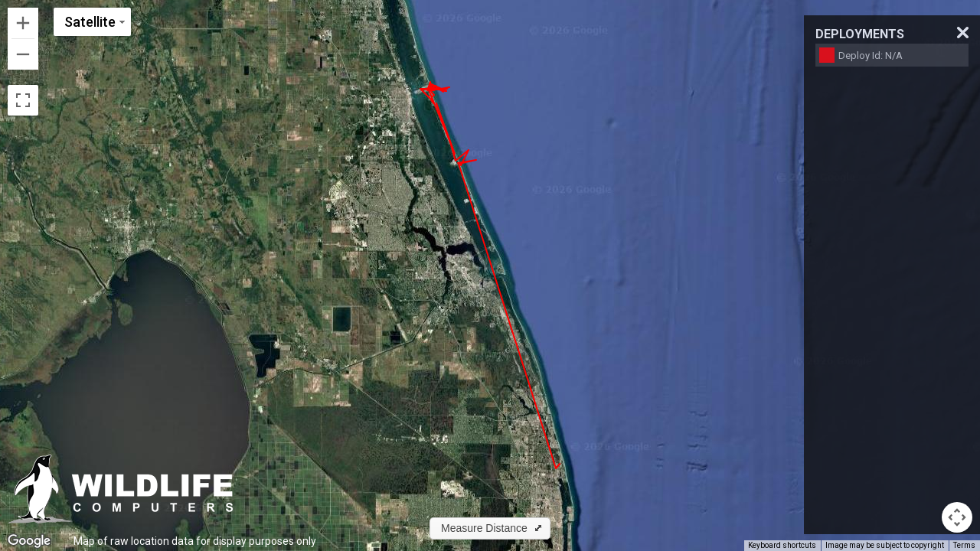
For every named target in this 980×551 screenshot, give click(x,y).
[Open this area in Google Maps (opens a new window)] (29, 541)
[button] (490, 528)
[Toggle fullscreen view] (23, 100)
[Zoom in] (23, 23)
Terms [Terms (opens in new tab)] (964, 545)
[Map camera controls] (957, 517)
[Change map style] (92, 22)
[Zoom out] (23, 54)
